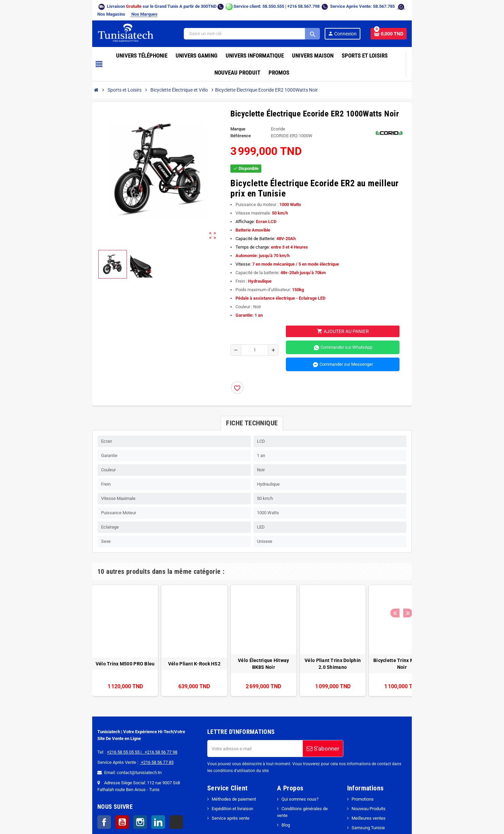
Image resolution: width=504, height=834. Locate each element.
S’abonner (308, 714)
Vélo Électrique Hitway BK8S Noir (217, 630)
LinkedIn (114, 788)
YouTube (78, 788)
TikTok (132, 788)
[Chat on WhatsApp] (185, 6)
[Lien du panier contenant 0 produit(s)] (433, 27)
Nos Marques (408, 6)
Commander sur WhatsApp (364, 314)
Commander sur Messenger (364, 331)
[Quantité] (249, 316)
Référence (233, 112)
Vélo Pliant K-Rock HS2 (148, 630)
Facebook (60, 788)
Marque (230, 105)
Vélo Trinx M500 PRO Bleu (79, 630)
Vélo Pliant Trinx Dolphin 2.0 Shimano (287, 630)
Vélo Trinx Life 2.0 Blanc (425, 630)
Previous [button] (441, 537)
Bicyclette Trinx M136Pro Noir (356, 630)
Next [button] (451, 537)
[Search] (291, 27)
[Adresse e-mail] (240, 714)
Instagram (96, 788)
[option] (79, 607)
